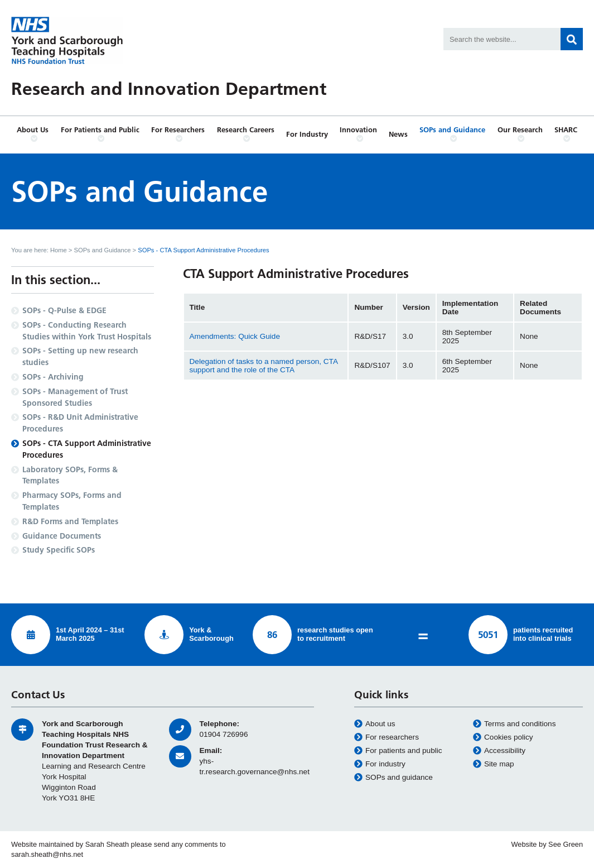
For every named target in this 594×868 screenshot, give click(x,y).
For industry (380, 764)
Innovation (359, 134)
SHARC (566, 134)
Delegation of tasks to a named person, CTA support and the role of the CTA (264, 366)
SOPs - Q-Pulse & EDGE (64, 310)
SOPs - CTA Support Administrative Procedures (87, 449)
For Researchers (178, 134)
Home (59, 250)
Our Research (520, 134)
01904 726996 (224, 734)
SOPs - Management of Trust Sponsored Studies (75, 397)
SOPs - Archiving (53, 377)
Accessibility (499, 751)
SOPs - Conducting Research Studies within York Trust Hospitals (87, 331)
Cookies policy (503, 737)
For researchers (387, 737)
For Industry (307, 134)
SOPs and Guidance (453, 134)
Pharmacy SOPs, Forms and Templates (72, 501)
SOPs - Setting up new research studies (80, 356)
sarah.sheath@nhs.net (47, 854)
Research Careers (246, 134)
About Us (33, 134)
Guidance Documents (62, 536)
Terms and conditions (514, 724)
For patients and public (398, 751)
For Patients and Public (100, 134)
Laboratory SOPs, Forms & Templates (70, 475)
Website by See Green (547, 844)
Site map (494, 764)
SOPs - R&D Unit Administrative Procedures (80, 423)
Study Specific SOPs (59, 550)
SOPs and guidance (393, 778)
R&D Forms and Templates (70, 521)
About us (375, 724)
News (398, 134)
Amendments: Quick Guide (235, 336)
